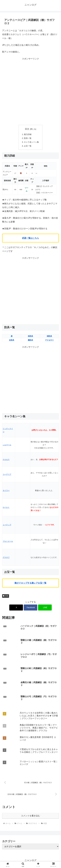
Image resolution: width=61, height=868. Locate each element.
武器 (6, 596)
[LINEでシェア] (45, 608)
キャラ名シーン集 (31, 142)
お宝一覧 (28, 146)
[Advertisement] (31, 91)
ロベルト (6, 507)
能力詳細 (28, 134)
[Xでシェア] (16, 608)
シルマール (7, 445)
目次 (27, 129)
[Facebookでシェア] (31, 608)
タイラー (6, 490)
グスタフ (6, 557)
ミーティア (7, 525)
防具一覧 (28, 138)
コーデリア (7, 474)
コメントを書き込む (31, 816)
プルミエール (8, 541)
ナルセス (6, 459)
